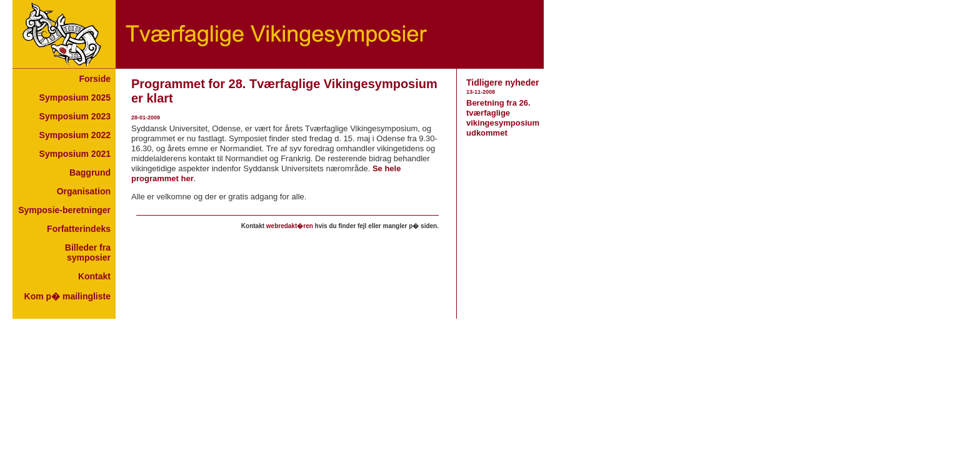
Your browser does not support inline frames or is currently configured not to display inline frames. (64, 194)
